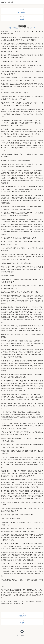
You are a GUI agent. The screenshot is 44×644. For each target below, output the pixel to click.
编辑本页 (33, 28)
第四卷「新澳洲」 (14, 28)
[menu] (42, 2)
